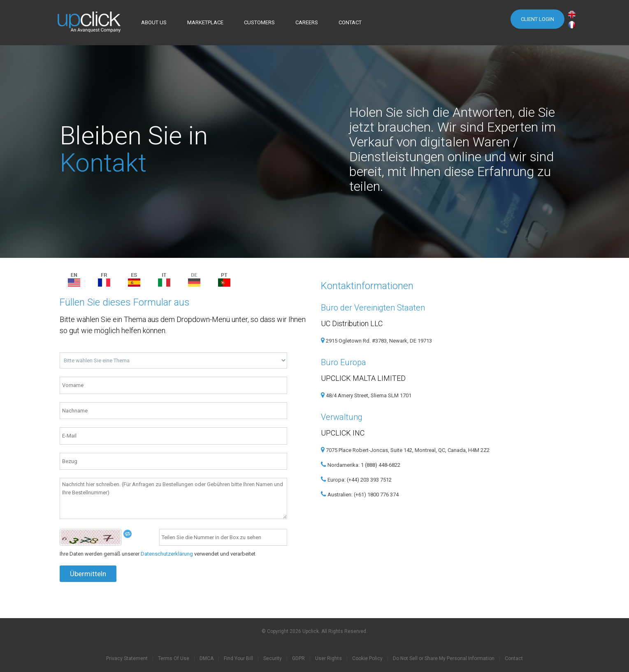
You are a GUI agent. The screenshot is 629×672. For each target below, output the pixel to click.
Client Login (537, 19)
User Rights (328, 658)
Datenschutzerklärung (167, 554)
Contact (514, 658)
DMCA (207, 658)
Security (273, 658)
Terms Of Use (174, 658)
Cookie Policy (367, 658)
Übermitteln (88, 574)
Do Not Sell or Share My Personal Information (444, 658)
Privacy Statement (127, 658)
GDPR (298, 658)
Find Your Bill (238, 658)
